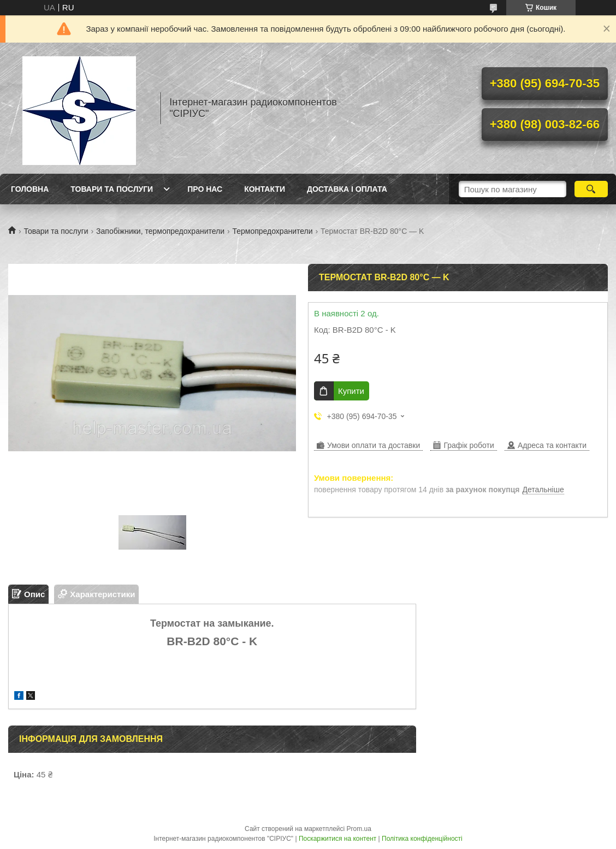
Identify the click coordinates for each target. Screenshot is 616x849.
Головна (30, 189)
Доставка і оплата (347, 189)
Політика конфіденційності (422, 839)
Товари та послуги (112, 189)
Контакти (265, 189)
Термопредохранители (272, 231)
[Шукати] (591, 189)
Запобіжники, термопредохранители (160, 231)
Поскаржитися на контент (337, 839)
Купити (351, 391)
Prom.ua (359, 829)
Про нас (205, 189)
